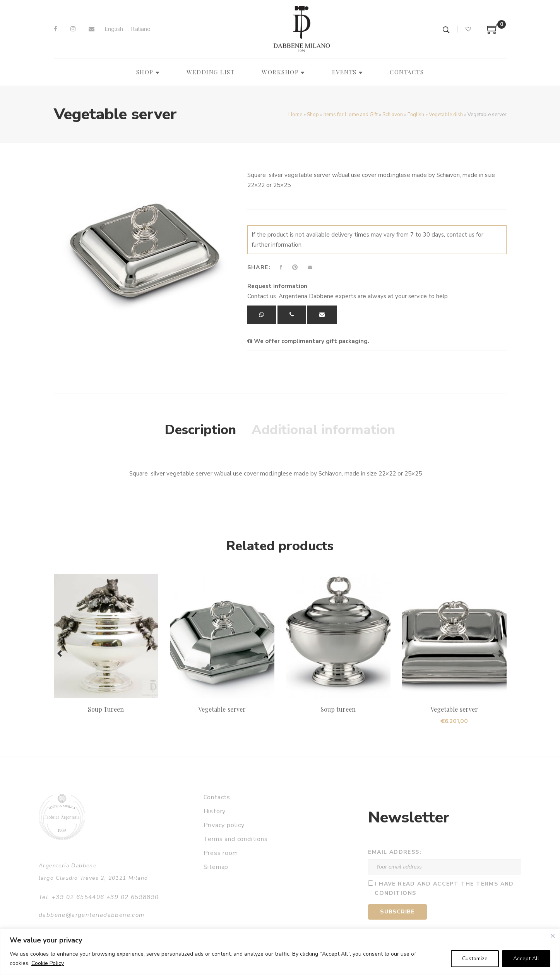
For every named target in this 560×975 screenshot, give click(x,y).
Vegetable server (222, 709)
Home (295, 115)
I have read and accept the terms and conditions (444, 889)
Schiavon (393, 115)
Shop (313, 115)
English (416, 115)
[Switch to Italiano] (141, 29)
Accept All (526, 959)
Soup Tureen (106, 709)
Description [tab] (200, 430)
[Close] (553, 936)
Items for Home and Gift (351, 115)
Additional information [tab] (323, 430)
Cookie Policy (48, 963)
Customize (475, 959)
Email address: (395, 852)
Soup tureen (338, 709)
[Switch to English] (114, 29)
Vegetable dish (446, 115)
